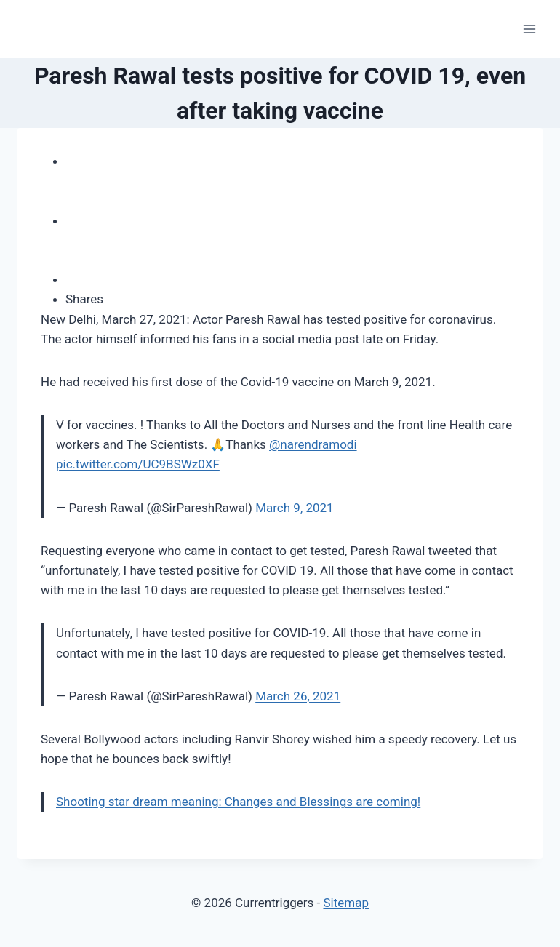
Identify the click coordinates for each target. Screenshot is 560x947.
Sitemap (346, 903)
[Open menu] (529, 29)
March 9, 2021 (295, 508)
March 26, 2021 (298, 696)
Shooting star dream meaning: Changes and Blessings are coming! (238, 802)
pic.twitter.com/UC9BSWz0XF (138, 464)
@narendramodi (313, 444)
